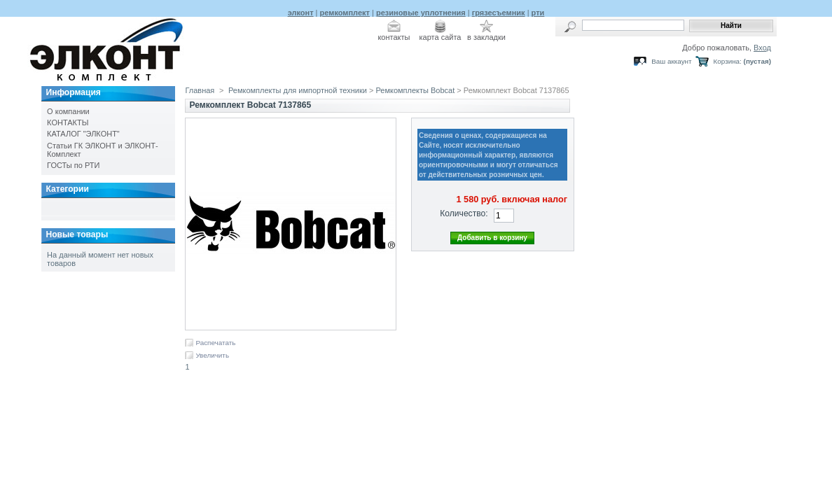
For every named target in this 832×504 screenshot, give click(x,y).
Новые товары (77, 234)
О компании (68, 111)
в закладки (486, 37)
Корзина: (728, 61)
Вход (762, 48)
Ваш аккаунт (671, 61)
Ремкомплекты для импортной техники (298, 90)
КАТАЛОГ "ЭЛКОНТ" (83, 134)
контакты (394, 37)
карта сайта (441, 37)
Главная (200, 90)
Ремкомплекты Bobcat (415, 90)
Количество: (464, 213)
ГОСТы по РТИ (73, 165)
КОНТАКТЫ (68, 122)
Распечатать (215, 343)
